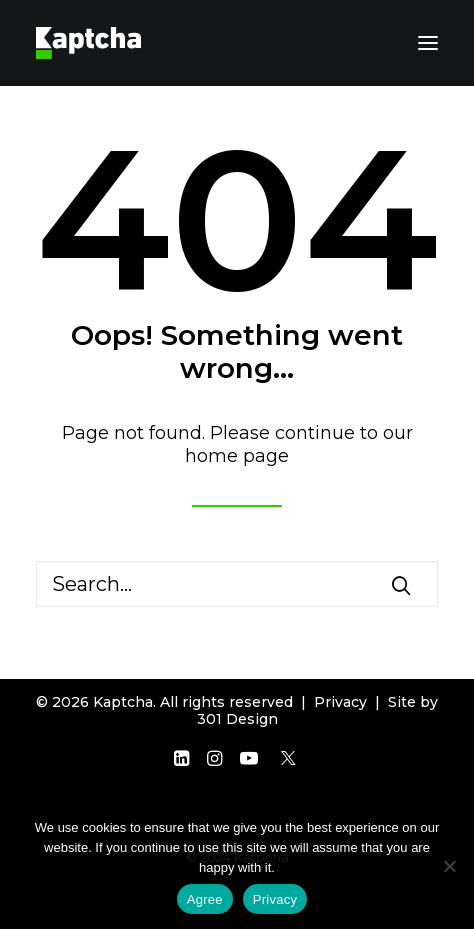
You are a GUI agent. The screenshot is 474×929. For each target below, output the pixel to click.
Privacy (340, 702)
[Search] (237, 584)
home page (237, 456)
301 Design (237, 719)
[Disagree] (449, 866)
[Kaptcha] (88, 43)
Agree (205, 899)
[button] (428, 43)
